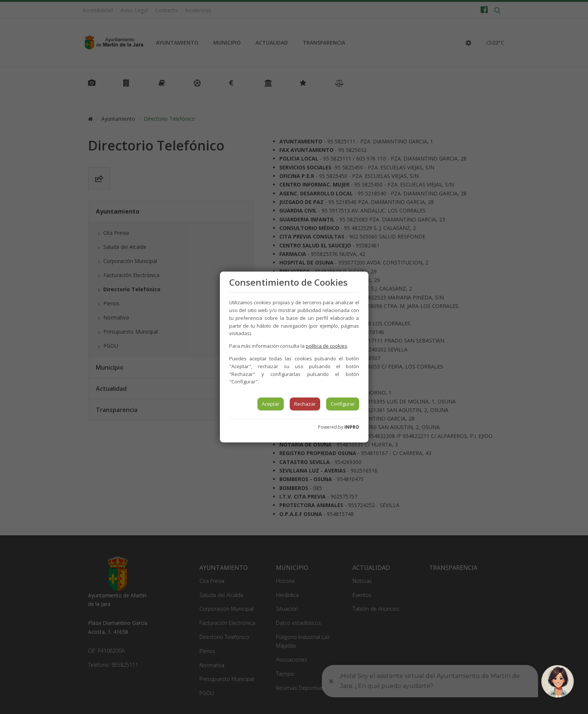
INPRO (352, 427)
